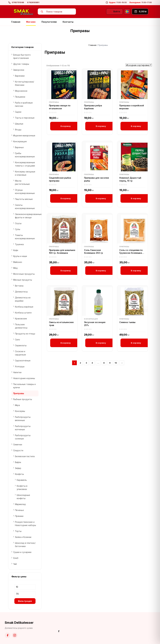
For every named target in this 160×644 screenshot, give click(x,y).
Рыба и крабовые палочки (24, 104)
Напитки (17, 372)
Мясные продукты (23, 280)
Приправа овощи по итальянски (60, 107)
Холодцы (20, 366)
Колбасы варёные (24, 307)
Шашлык (19, 124)
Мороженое (21, 91)
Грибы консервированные (25, 155)
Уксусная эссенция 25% (95, 324)
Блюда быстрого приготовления (22, 56)
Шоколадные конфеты (23, 497)
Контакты (68, 22)
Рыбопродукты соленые (23, 437)
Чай (15, 564)
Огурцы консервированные (25, 192)
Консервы (20, 411)
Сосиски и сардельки (20, 353)
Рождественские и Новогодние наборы (25, 524)
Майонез (18, 262)
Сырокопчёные (23, 361)
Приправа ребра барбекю (93, 107)
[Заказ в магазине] (139, 65)
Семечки (18, 444)
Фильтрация (25, 601)
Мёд (15, 268)
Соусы (18, 223)
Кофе (16, 250)
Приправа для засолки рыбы (96, 179)
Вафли (18, 462)
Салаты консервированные (25, 207)
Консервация (91, 319)
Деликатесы (21, 292)
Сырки (18, 112)
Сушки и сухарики (22, 552)
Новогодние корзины (24, 378)
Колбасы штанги (23, 313)
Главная (16, 22)
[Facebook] (8, 635)
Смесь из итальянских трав (61, 324)
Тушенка (19, 244)
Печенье (19, 510)
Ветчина (19, 286)
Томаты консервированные (25, 237)
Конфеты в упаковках (22, 488)
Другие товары (21, 64)
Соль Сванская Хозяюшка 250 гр (93, 252)
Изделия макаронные (24, 135)
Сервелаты (21, 345)
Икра (17, 405)
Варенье (19, 147)
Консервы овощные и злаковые (25, 173)
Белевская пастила (25, 456)
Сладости (18, 450)
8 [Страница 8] (104, 364)
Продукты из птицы (25, 334)
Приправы (54, 102)
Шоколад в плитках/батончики (25, 545)
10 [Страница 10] (116, 364)
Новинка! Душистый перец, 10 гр (130, 179)
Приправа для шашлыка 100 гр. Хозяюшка (62, 252)
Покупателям (49, 22)
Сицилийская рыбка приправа (60, 179)
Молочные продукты (24, 274)
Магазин (31, 22)
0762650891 (33, 2)
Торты (18, 531)
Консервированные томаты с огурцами (25, 164)
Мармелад (20, 504)
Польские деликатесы (21, 326)
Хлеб (16, 558)
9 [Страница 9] (110, 364)
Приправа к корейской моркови (132, 107)
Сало (18, 340)
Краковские (21, 319)
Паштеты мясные (24, 199)
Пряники (19, 516)
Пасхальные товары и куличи (24, 386)
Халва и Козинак (23, 537)
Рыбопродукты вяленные (23, 419)
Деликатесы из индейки (23, 299)
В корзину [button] (66, 126)
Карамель (22, 480)
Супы (18, 229)
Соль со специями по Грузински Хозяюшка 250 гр (131, 252)
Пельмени (20, 97)
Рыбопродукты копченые (23, 428)
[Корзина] (140, 12)
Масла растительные (22, 182)
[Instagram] (15, 635)
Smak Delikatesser (19, 623)
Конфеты (19, 474)
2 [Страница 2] (80, 364)
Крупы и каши (20, 256)
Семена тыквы (127, 323)
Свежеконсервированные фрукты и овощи (27, 216)
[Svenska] (127, 12)
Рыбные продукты (23, 399)
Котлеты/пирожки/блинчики (24, 83)
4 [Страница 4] (92, 364)
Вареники (20, 76)
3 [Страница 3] (86, 364)
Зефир (18, 468)
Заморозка (19, 70)
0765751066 (18, 2)
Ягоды (18, 130)
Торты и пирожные (25, 118)
